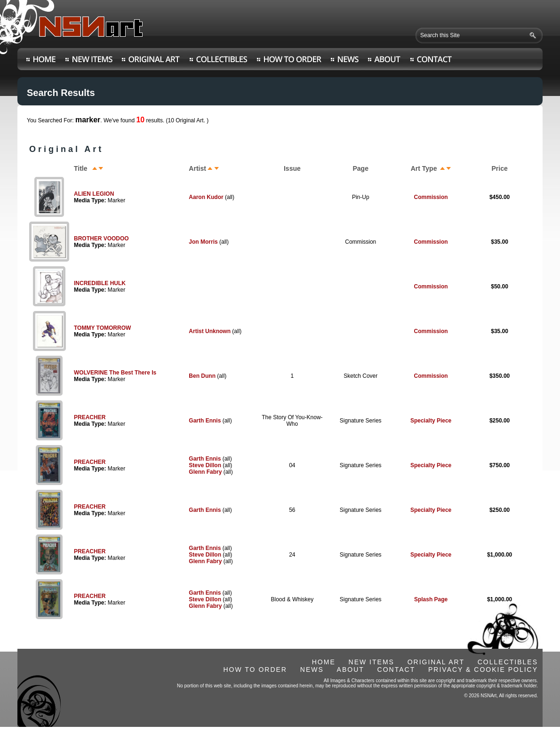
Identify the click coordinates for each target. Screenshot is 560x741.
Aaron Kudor (206, 197)
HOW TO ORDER (255, 669)
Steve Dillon (205, 465)
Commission (431, 197)
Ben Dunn (202, 376)
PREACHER (90, 417)
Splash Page (431, 599)
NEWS (312, 669)
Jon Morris (203, 242)
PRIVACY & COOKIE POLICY (483, 669)
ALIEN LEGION (94, 194)
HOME (324, 662)
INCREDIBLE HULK (100, 283)
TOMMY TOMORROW (102, 328)
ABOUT (351, 669)
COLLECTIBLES (508, 662)
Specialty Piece (431, 421)
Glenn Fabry (205, 472)
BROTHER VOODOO (101, 239)
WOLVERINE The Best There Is (115, 373)
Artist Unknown (210, 331)
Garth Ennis (205, 421)
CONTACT (396, 669)
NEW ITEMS (372, 662)
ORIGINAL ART (436, 662)
